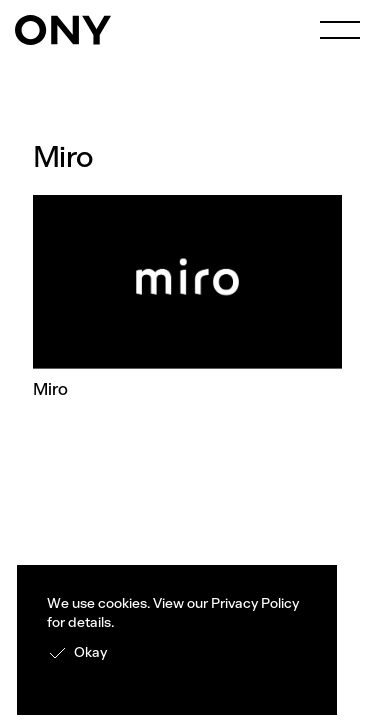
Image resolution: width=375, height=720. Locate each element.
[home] (63, 30)
